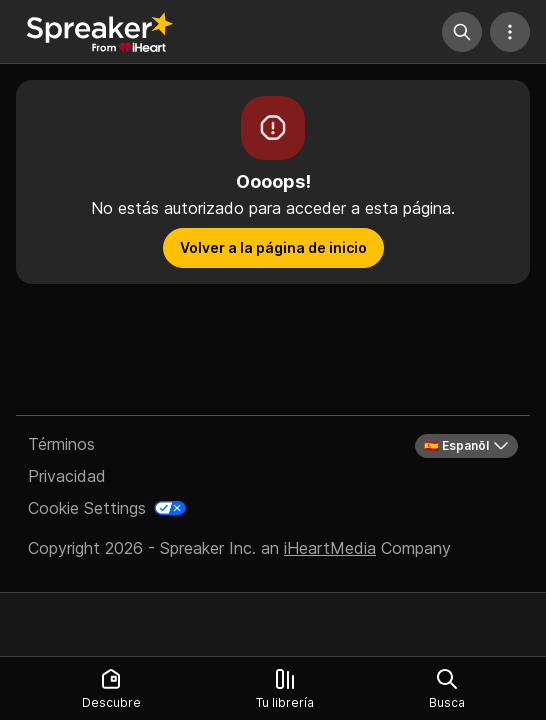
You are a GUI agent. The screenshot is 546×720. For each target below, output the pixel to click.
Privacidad (67, 476)
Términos (61, 444)
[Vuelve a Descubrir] (100, 32)
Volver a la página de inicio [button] (273, 247)
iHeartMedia (330, 548)
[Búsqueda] (462, 32)
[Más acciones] (510, 32)
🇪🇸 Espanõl (466, 446)
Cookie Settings (87, 508)
